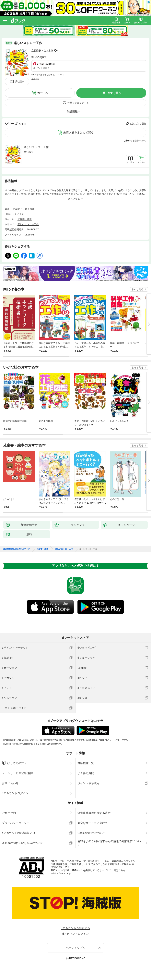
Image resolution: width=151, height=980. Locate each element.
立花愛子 (36, 51)
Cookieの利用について (91, 833)
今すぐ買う (114, 93)
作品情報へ (74, 111)
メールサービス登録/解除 (17, 773)
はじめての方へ (14, 763)
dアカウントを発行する (75, 928)
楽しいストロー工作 (36, 147)
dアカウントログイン (15, 793)
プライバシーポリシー (16, 823)
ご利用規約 (9, 813)
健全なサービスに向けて (93, 823)
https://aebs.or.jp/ (62, 873)
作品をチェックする (78, 103)
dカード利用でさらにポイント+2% (47, 75)
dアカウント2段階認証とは (19, 833)
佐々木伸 (48, 51)
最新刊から (140, 141)
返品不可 (35, 79)
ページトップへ (75, 948)
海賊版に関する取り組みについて (23, 843)
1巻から (128, 141)
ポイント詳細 (40, 68)
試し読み (19, 82)
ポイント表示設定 (88, 783)
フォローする (56, 50)
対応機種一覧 (86, 763)
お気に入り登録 (138, 124)
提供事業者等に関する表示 (94, 813)
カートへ (43, 93)
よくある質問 (86, 773)
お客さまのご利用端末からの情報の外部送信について (109, 843)
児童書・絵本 (25, 219)
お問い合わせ (10, 783)
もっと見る (137, 289)
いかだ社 (20, 214)
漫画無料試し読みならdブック (17, 549)
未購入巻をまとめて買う (78, 132)
